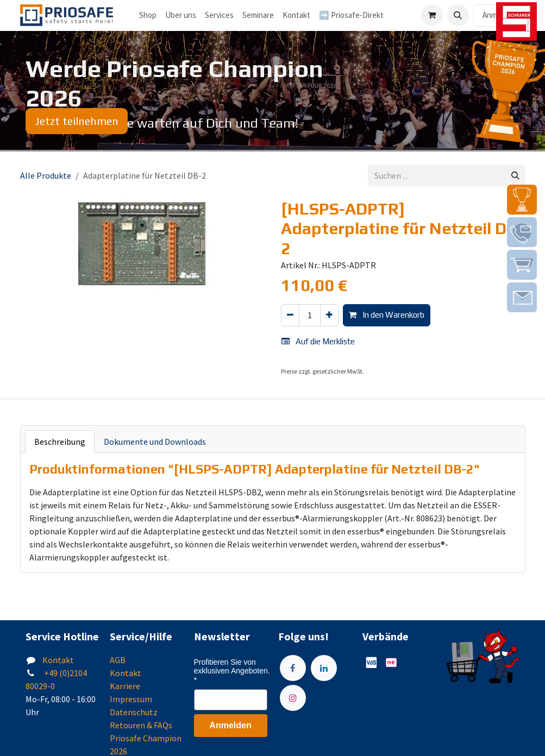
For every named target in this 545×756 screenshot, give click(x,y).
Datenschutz (134, 712)
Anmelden (230, 725)
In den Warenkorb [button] (387, 315)
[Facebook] (293, 668)
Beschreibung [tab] (60, 442)
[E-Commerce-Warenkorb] (432, 15)
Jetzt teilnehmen (77, 121)
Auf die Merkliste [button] (318, 341)
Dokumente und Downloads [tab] (155, 442)
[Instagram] (293, 698)
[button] (458, 15)
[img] (522, 200)
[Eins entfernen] (290, 315)
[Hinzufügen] (329, 315)
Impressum (131, 699)
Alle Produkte (46, 175)
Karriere (125, 686)
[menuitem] (181, 15)
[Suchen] (515, 176)
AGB (118, 660)
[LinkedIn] (324, 668)
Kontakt (58, 660)
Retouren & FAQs (141, 725)
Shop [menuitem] (148, 15)
